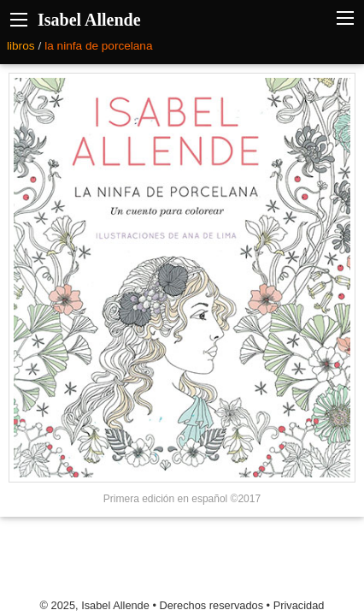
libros (21, 46)
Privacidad (299, 605)
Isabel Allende (89, 20)
